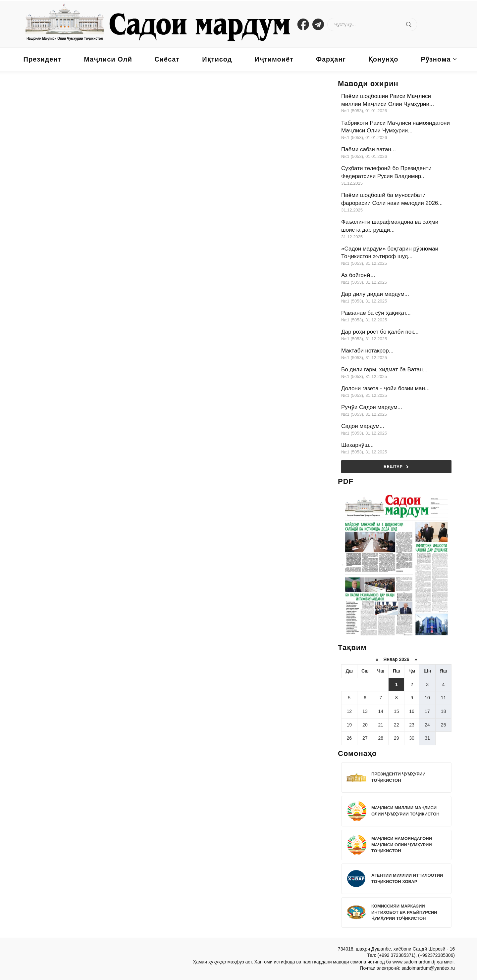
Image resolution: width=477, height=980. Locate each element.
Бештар (396, 467)
